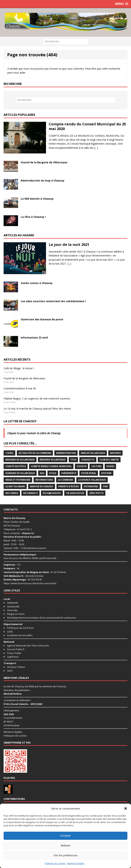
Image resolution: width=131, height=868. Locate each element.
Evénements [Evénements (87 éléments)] (69, 473)
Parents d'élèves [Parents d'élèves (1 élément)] (69, 486)
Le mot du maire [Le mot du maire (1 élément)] (15, 486)
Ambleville (13, 603)
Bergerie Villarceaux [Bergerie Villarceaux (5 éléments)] (53, 460)
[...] (96, 148)
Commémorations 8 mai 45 (20, 388)
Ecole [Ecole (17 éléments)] (53, 473)
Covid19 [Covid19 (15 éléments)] (81, 466)
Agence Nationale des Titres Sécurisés (28, 646)
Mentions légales (76, 863)
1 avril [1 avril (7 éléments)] (9, 453)
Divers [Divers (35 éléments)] (110, 466)
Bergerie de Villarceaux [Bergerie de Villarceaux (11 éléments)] (20, 460)
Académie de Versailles (20, 635)
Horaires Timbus (16, 667)
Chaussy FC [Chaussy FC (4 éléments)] (88, 460)
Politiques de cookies (15, 736)
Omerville (12, 610)
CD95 (10, 632)
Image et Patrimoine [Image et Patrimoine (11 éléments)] (18, 480)
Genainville (13, 606)
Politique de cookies (55, 863)
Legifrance (13, 657)
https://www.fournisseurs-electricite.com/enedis (30, 583)
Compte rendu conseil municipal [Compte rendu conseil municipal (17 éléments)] (51, 466)
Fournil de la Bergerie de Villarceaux (44, 162)
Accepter (65, 836)
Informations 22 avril (34, 338)
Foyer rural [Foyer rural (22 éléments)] (89, 473)
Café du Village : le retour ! (19, 368)
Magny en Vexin (16, 614)
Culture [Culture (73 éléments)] (96, 466)
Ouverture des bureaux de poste (42, 319)
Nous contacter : (19, 533)
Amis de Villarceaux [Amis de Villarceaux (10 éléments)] (93, 453)
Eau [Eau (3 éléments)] (42, 473)
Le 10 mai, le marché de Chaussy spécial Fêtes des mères (37, 409)
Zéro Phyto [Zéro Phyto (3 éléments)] (96, 493)
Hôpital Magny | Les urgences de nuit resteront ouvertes (37, 398)
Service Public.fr (16, 649)
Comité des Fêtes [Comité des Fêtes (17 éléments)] (16, 466)
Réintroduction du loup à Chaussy (43, 180)
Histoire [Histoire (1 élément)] (106, 473)
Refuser (66, 845)
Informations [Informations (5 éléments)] (44, 480)
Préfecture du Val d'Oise (20, 628)
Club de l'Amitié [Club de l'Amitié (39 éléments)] (109, 460)
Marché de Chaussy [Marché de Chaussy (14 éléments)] (42, 486)
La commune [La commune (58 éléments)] (65, 480)
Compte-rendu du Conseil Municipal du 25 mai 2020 (87, 126)
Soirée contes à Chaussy (37, 283)
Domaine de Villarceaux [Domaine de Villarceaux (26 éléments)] (20, 473)
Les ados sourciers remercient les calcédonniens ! (53, 301)
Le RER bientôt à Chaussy (37, 199)
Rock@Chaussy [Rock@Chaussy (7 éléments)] (52, 493)
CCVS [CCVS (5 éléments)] (73, 460)
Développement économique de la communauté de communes (42, 618)
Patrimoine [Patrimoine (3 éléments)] (91, 486)
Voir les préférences (66, 855)
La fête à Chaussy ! (33, 217)
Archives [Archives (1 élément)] (115, 453)
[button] (126, 808)
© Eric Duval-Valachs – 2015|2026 (23, 704)
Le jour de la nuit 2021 (69, 245)
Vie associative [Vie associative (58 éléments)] (75, 493)
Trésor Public (14, 653)
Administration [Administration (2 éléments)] (66, 453)
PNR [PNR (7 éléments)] (105, 486)
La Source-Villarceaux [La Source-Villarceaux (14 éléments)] (92, 480)
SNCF (10, 671)
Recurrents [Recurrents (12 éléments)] (30, 493)
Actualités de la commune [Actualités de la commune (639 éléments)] (35, 453)
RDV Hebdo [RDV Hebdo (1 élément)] (12, 493)
